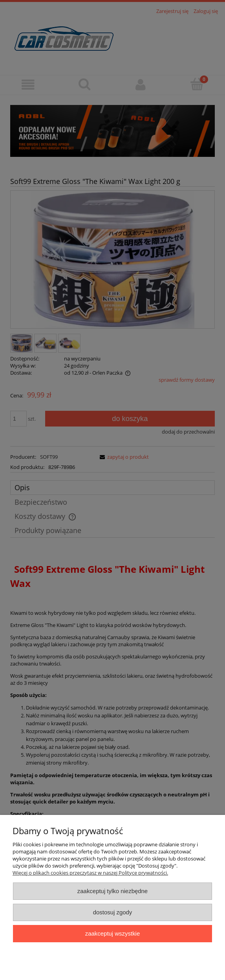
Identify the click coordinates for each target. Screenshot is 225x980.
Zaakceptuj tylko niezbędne (113, 891)
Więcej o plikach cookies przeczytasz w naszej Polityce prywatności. (90, 873)
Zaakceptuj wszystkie (113, 933)
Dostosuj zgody (113, 912)
